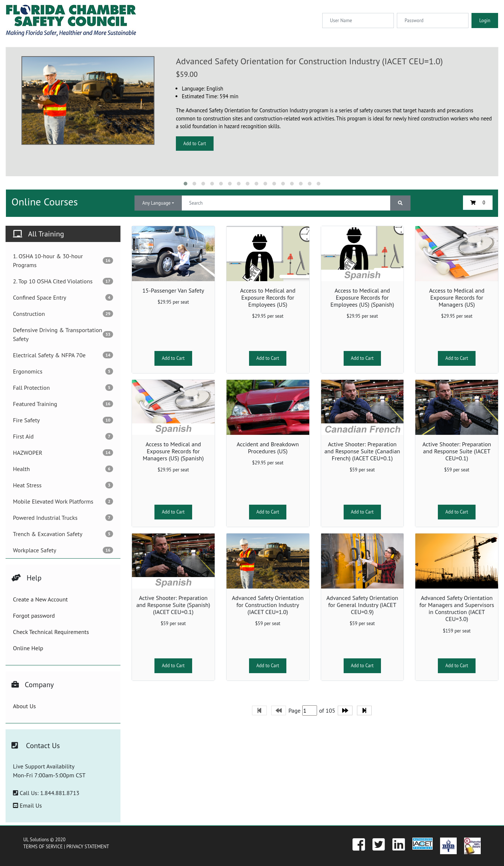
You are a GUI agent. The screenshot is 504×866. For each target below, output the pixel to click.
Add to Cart (195, 144)
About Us (24, 706)
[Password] (433, 21)
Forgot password (34, 616)
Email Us (27, 805)
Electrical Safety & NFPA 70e (63, 355)
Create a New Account (40, 599)
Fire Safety (63, 420)
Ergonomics (63, 371)
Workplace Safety (63, 550)
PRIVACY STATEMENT (88, 847)
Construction (63, 314)
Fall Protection (63, 388)
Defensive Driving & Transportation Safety (63, 334)
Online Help (28, 648)
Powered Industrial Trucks (63, 518)
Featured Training (63, 404)
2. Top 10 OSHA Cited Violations (63, 281)
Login (485, 21)
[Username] (358, 21)
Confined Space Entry (63, 297)
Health (63, 469)
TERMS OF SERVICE (43, 847)
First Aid (63, 436)
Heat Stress (63, 485)
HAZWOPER (63, 453)
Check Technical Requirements (51, 632)
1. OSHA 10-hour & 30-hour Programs (63, 260)
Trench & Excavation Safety (63, 534)
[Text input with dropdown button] (286, 203)
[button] (185, 184)
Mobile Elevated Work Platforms (63, 501)
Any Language (156, 203)
